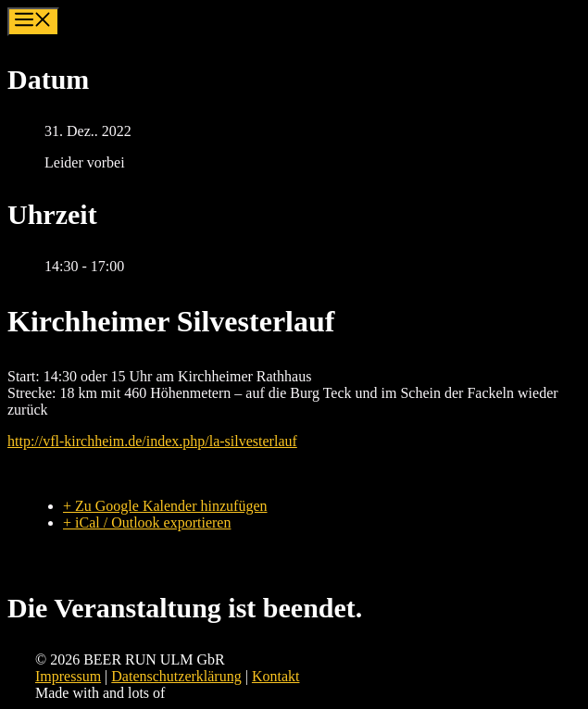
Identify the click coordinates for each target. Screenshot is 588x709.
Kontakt (276, 676)
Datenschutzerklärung (176, 676)
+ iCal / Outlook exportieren (147, 522)
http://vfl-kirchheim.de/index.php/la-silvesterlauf (152, 441)
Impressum (68, 676)
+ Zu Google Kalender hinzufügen (165, 506)
